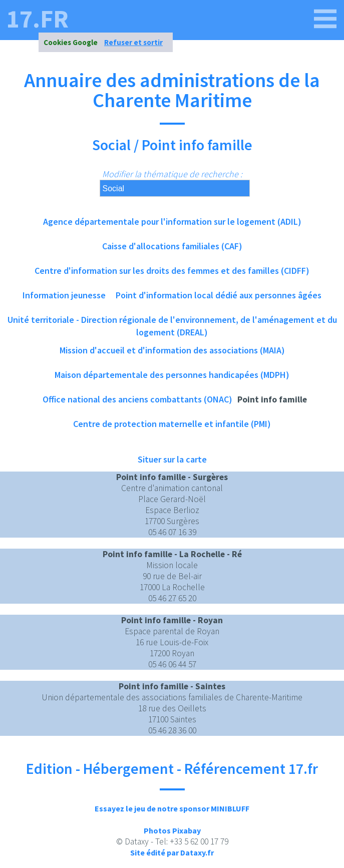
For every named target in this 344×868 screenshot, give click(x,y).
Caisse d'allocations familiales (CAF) (172, 246)
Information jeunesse (64, 295)
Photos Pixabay (172, 830)
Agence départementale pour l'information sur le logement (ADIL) (172, 222)
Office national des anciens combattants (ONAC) (137, 399)
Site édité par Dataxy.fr (172, 852)
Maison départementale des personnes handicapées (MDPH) (172, 375)
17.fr (38, 19)
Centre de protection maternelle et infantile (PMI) (172, 424)
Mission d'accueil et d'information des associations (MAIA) (172, 350)
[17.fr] (325, 19)
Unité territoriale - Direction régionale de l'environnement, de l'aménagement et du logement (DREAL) (172, 323)
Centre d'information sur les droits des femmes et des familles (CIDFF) (172, 271)
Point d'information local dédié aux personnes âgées (219, 295)
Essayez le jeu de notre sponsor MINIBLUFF (172, 808)
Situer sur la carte (172, 459)
